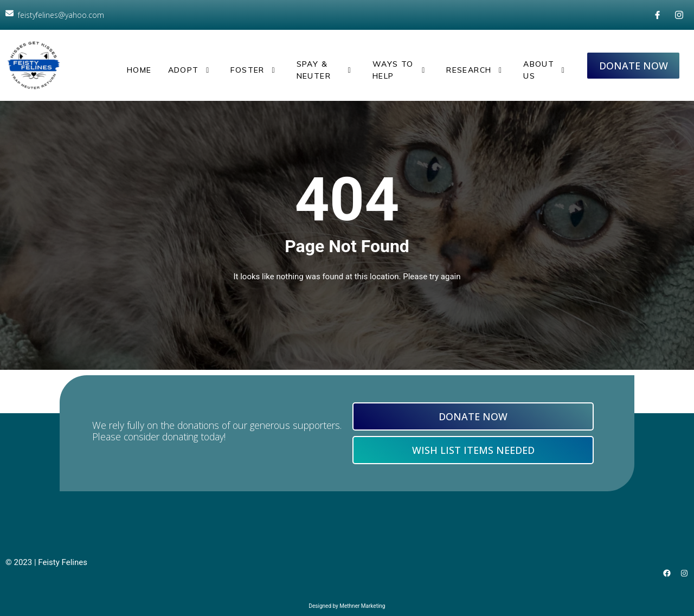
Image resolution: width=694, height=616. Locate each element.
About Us (544, 62)
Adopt (184, 62)
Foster (239, 62)
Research (477, 62)
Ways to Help (400, 62)
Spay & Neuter (311, 62)
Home (137, 62)
